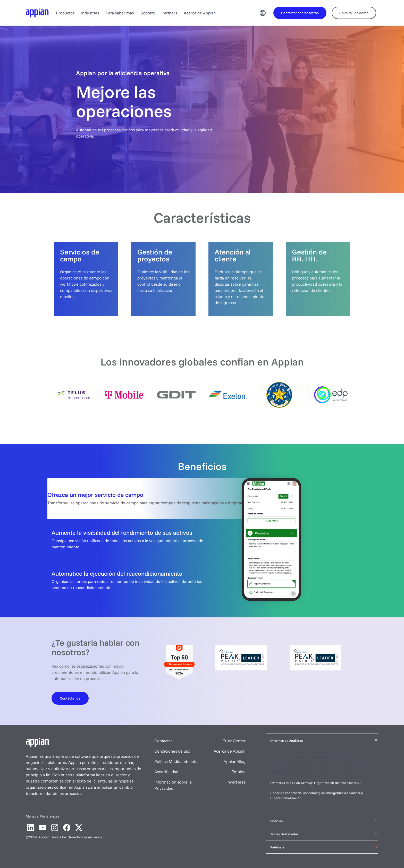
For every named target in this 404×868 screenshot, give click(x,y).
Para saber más (120, 13)
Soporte (148, 13)
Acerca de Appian (200, 13)
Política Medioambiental (176, 761)
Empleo (239, 772)
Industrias (90, 13)
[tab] (202, 499)
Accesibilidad (166, 772)
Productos (65, 13)
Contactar (163, 741)
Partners (169, 13)
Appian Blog (235, 761)
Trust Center (234, 741)
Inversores (236, 782)
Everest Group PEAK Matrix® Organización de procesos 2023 (316, 783)
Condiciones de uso (172, 751)
